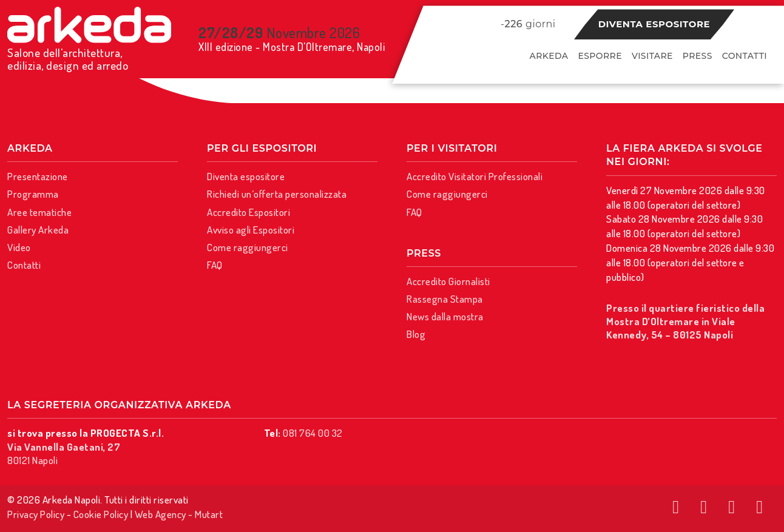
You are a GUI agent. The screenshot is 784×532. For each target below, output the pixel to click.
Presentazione (38, 176)
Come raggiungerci (248, 247)
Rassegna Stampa (445, 299)
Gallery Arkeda (38, 230)
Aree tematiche (39, 212)
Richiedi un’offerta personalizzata (277, 194)
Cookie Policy (101, 514)
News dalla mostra (445, 316)
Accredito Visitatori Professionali (475, 176)
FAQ (215, 265)
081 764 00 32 (313, 433)
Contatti (745, 56)
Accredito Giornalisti (448, 281)
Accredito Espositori (248, 212)
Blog (416, 334)
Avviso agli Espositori (251, 230)
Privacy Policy (36, 514)
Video (19, 247)
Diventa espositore (654, 24)
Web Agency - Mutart (179, 514)
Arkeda (549, 56)
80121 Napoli (64, 453)
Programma (33, 194)
